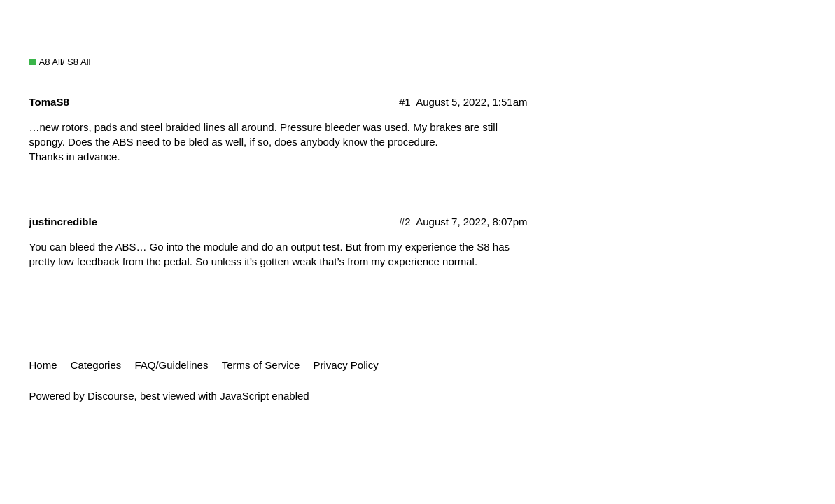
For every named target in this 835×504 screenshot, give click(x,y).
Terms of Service (261, 365)
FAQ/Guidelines (171, 365)
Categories (96, 365)
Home (43, 365)
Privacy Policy (346, 365)
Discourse (111, 396)
